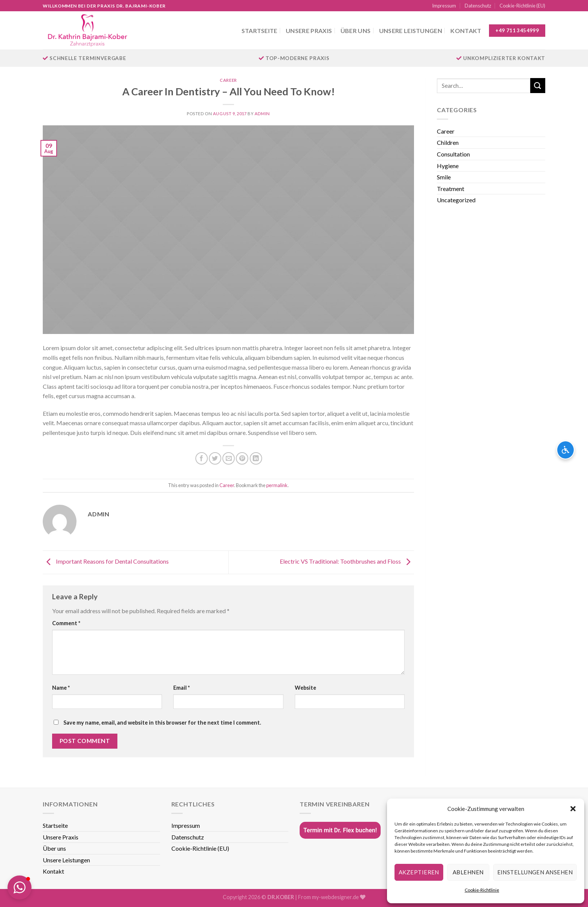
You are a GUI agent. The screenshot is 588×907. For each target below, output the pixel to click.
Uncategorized (456, 200)
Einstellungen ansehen (535, 872)
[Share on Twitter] (215, 458)
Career (228, 80)
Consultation (453, 154)
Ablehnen (468, 872)
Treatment (451, 189)
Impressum (444, 6)
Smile (444, 177)
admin (262, 114)
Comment (66, 623)
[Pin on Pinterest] (242, 458)
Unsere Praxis (309, 31)
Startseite (259, 31)
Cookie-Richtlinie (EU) (522, 6)
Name (61, 688)
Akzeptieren (419, 872)
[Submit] (538, 85)
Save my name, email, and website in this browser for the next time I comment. (162, 723)
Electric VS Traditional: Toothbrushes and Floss (347, 562)
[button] (573, 809)
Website (305, 688)
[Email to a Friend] (229, 458)
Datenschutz (478, 6)
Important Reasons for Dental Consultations (106, 562)
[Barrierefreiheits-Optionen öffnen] (565, 450)
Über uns (356, 31)
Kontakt (466, 31)
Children (448, 142)
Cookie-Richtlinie (482, 890)
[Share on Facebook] (202, 458)
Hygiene (448, 166)
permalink (277, 485)
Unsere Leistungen (411, 31)
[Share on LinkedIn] (256, 458)
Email (181, 688)
